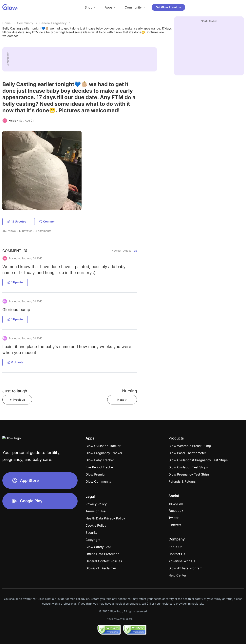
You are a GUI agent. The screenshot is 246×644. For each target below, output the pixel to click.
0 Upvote (15, 362)
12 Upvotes (17, 221)
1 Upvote (15, 282)
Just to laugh (15, 391)
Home (7, 23)
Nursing (130, 391)
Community (25, 23)
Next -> (122, 400)
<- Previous (17, 400)
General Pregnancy (53, 23)
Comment (48, 221)
